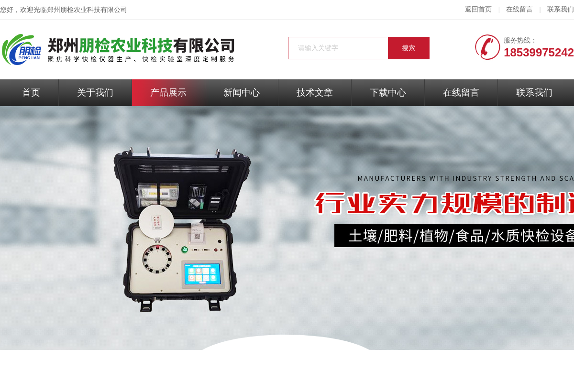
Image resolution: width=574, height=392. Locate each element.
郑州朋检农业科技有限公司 (87, 10)
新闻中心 (242, 93)
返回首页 (478, 9)
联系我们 (561, 9)
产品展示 (168, 93)
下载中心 (388, 93)
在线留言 (519, 9)
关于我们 (95, 93)
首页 (31, 93)
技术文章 (315, 93)
